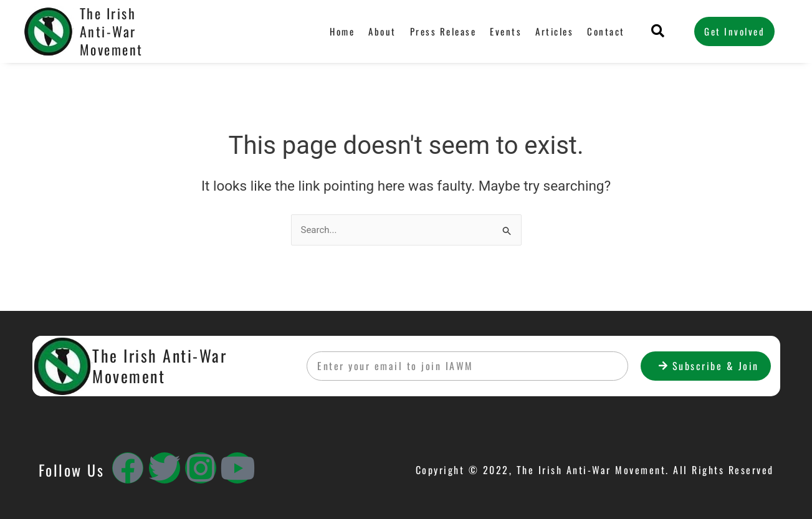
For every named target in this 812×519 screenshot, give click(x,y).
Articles (554, 31)
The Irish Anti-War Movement (112, 31)
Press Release (443, 31)
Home (342, 31)
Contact (606, 31)
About (382, 31)
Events (506, 31)
